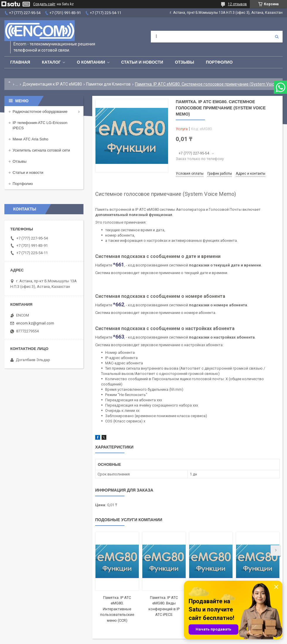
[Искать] (277, 37)
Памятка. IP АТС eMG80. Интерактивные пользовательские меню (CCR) (117, 609)
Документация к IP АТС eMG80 (52, 84)
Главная (20, 62)
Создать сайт (44, 4)
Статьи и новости (142, 62)
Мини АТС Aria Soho (30, 139)
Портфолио (219, 62)
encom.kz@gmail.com (35, 323)
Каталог (51, 62)
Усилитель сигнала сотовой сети (41, 150)
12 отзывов (237, 4)
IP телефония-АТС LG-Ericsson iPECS (40, 125)
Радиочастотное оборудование (40, 112)
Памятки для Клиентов (108, 84)
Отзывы (184, 62)
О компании (91, 62)
